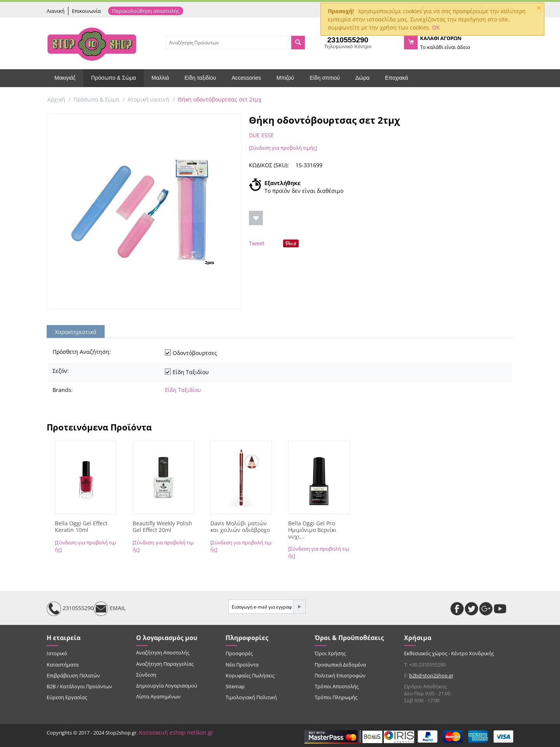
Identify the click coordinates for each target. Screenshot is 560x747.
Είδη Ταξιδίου (183, 390)
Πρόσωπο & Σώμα (113, 78)
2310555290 (70, 609)
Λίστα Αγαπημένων (158, 696)
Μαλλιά (160, 78)
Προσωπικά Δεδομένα (340, 665)
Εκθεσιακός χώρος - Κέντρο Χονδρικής (449, 653)
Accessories (246, 78)
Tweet (257, 243)
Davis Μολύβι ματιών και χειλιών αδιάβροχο (240, 527)
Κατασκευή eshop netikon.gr (176, 732)
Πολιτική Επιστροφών (340, 675)
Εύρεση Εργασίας (67, 697)
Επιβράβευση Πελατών (73, 675)
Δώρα (362, 78)
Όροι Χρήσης (330, 653)
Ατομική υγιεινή (149, 99)
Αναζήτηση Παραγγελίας (165, 664)
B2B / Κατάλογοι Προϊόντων (79, 686)
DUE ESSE (261, 135)
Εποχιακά (397, 78)
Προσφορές (239, 653)
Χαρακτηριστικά (76, 332)
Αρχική (56, 99)
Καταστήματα (63, 665)
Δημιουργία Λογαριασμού (167, 686)
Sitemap (235, 686)
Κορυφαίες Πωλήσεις (250, 675)
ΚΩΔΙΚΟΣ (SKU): (269, 165)
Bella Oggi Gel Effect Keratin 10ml (81, 527)
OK (436, 27)
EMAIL (110, 609)
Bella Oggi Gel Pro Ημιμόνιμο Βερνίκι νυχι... (312, 530)
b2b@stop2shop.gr (431, 675)
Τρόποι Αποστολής (337, 686)
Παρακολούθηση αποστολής (146, 11)
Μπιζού (285, 78)
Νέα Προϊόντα (242, 665)
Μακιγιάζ (65, 78)
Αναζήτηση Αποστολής (163, 653)
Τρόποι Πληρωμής (336, 697)
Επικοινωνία (86, 11)
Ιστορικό (57, 653)
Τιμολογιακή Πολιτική (251, 697)
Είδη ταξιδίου (200, 78)
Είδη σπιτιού (325, 78)
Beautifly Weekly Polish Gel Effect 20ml (162, 527)
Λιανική (56, 11)
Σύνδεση (146, 675)
